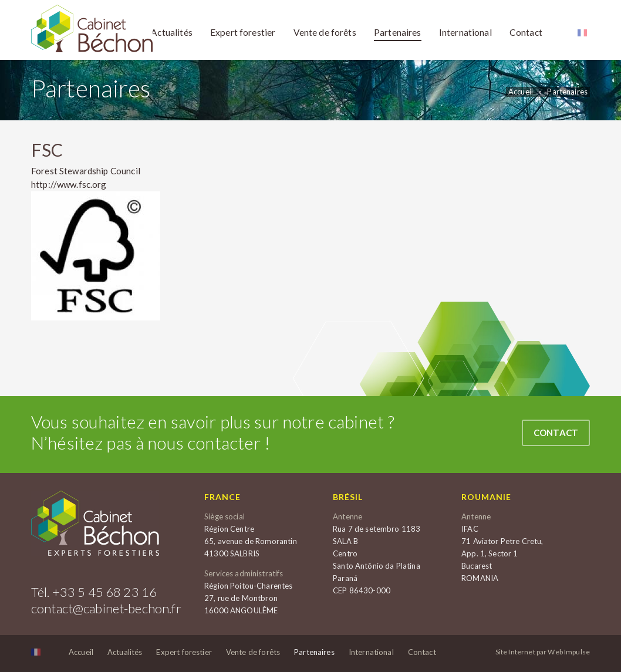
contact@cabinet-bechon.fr (106, 608)
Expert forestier (184, 652)
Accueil (521, 92)
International (371, 652)
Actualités (125, 652)
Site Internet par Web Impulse (543, 652)
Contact (556, 433)
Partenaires (567, 92)
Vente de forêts (253, 652)
